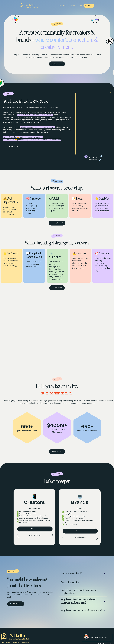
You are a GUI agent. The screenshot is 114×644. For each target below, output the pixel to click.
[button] (83, 573)
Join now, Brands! (57, 288)
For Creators (62, 6)
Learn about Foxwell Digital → (100, 637)
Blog (80, 6)
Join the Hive (89, 6)
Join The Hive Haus (57, 64)
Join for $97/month (35, 535)
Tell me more (35, 529)
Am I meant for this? (12, 146)
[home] (29, 6)
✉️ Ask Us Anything (16, 604)
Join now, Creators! (57, 223)
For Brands (72, 6)
